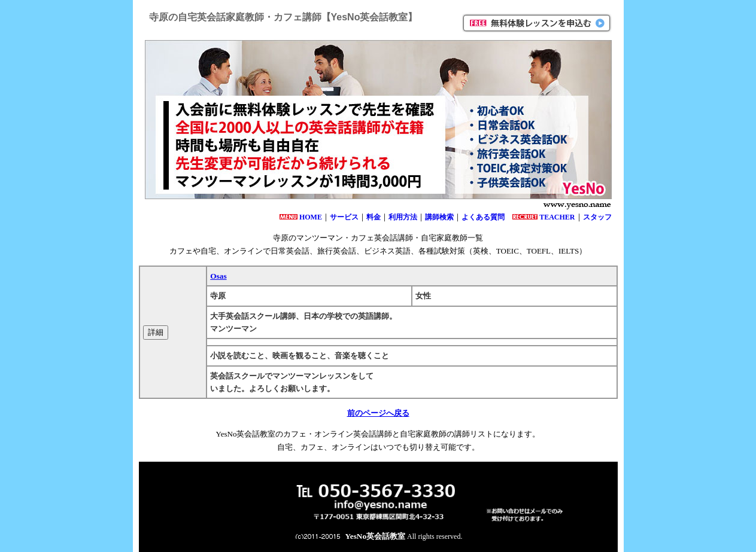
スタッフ (597, 217)
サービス (344, 217)
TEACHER (557, 217)
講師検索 (439, 217)
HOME (311, 217)
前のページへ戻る (378, 413)
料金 (374, 217)
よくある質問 (483, 217)
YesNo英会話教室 (376, 536)
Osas (218, 276)
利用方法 (403, 217)
